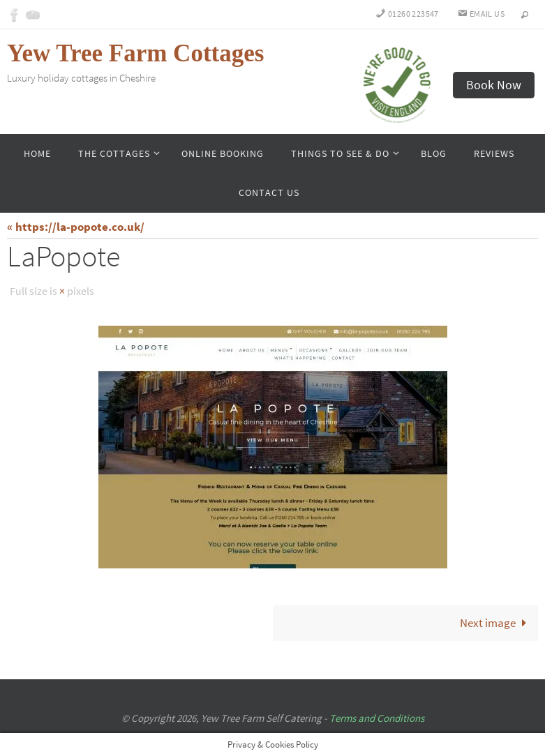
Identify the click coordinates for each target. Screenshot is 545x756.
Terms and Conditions (377, 717)
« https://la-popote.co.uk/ (76, 227)
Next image (496, 622)
